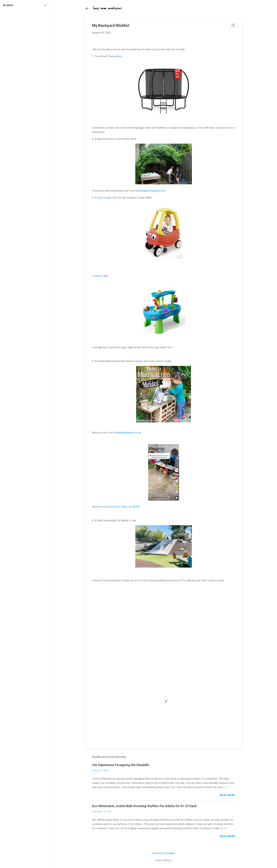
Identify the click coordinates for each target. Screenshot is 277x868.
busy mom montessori (107, 8)
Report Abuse (164, 860)
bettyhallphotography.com (151, 191)
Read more (227, 795)
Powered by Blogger (164, 853)
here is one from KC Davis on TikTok (119, 507)
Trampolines (115, 56)
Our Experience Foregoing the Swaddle (120, 765)
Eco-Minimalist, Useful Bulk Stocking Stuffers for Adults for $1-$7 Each (144, 806)
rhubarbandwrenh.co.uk (128, 433)
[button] (233, 26)
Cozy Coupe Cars (107, 198)
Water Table (102, 276)
